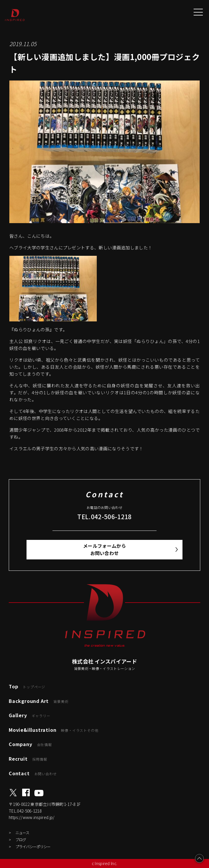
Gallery (30, 715)
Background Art (38, 701)
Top (27, 686)
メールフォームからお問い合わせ (104, 549)
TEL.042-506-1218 (104, 517)
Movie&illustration (53, 730)
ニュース (22, 833)
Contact (33, 773)
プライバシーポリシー (33, 847)
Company (30, 744)
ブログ (21, 840)
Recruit (28, 759)
